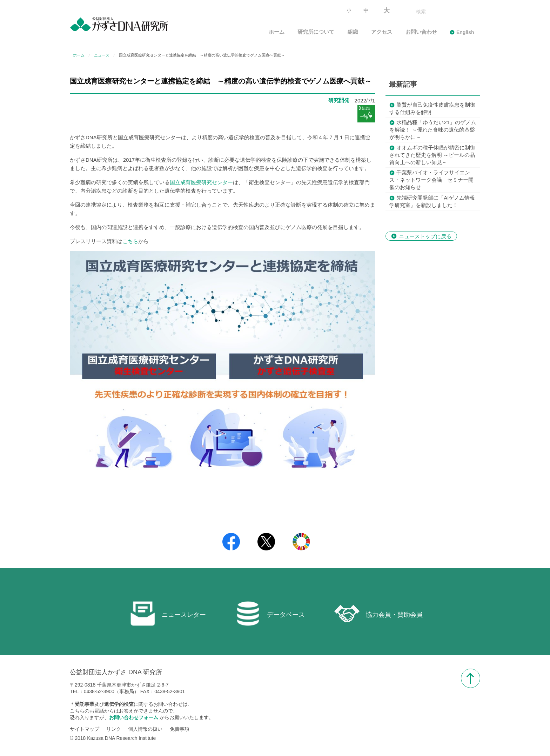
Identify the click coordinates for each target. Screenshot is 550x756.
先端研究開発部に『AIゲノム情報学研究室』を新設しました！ (432, 201)
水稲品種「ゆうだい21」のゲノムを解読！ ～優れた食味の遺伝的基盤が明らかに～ (433, 130)
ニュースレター (168, 614)
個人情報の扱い (145, 729)
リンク (114, 729)
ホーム (277, 32)
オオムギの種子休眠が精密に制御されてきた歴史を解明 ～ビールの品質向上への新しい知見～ (432, 155)
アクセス (382, 32)
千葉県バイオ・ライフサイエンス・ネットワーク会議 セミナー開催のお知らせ (431, 180)
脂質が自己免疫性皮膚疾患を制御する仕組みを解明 (432, 108)
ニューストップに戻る (425, 236)
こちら (130, 241)
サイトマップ (85, 729)
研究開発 (339, 100)
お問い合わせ (421, 32)
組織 (353, 32)
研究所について (316, 32)
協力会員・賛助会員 (378, 614)
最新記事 (403, 84)
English (465, 32)
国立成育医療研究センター (201, 182)
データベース (270, 614)
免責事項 (180, 729)
